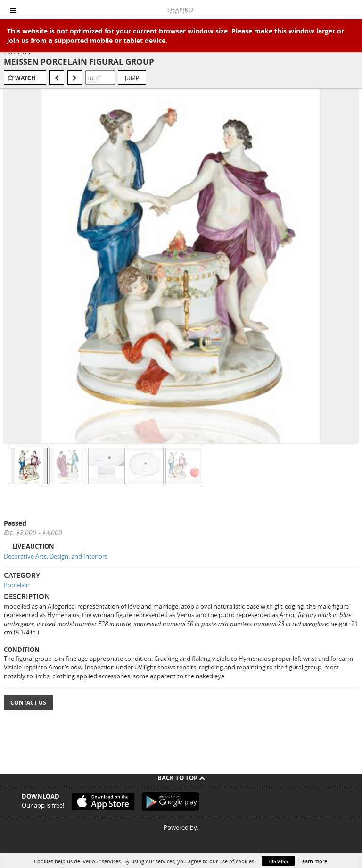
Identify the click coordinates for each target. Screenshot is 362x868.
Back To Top (181, 778)
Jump (132, 78)
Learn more (313, 861)
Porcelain (17, 585)
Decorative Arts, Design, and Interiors (56, 556)
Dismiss (278, 861)
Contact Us (28, 703)
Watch (25, 78)
